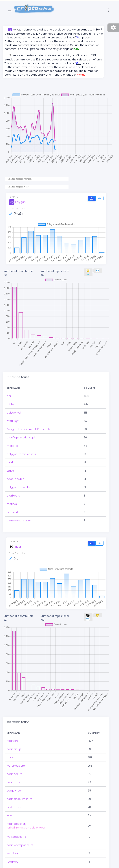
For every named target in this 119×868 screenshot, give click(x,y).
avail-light (13, 421)
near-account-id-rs (19, 799)
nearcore (13, 741)
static (10, 471)
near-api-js (14, 749)
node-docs (14, 807)
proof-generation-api (21, 438)
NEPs (10, 815)
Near (15, 547)
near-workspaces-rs (20, 845)
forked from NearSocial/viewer (26, 828)
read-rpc (13, 862)
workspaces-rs (16, 837)
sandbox (12, 853)
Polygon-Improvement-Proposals (28, 429)
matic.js (12, 504)
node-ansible (15, 479)
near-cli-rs (13, 782)
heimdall (12, 512)
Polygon (17, 202)
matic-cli (12, 446)
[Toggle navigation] (10, 10)
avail (10, 462)
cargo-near (14, 791)
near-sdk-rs (14, 774)
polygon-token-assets (21, 454)
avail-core (13, 496)
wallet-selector (16, 766)
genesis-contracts (19, 521)
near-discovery (17, 824)
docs (10, 757)
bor (9, 396)
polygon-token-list (19, 487)
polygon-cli (14, 413)
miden (11, 404)
